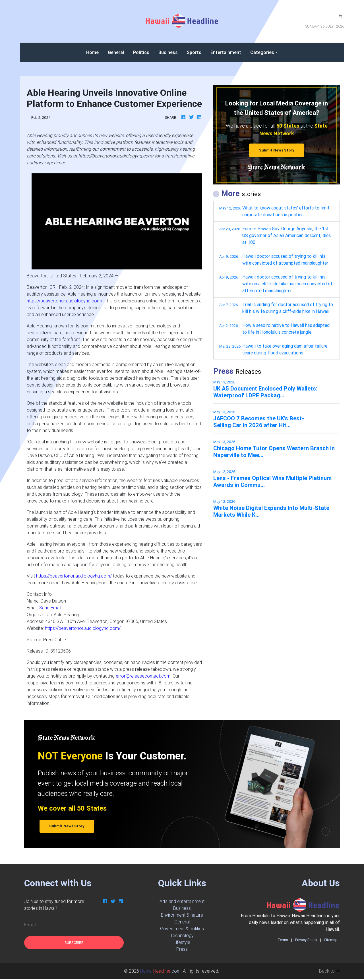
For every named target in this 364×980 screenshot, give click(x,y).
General (116, 52)
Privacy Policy (306, 940)
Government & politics (182, 929)
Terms (283, 940)
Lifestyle (182, 942)
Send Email (50, 608)
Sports (194, 52)
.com (160, 971)
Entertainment (226, 52)
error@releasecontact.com (143, 676)
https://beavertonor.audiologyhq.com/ (65, 301)
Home (95, 52)
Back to (329, 971)
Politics (141, 52)
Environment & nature (182, 915)
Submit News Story (277, 150)
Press (182, 949)
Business (168, 52)
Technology (182, 935)
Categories (262, 52)
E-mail (30, 925)
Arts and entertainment (182, 901)
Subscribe (74, 943)
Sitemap (331, 940)
